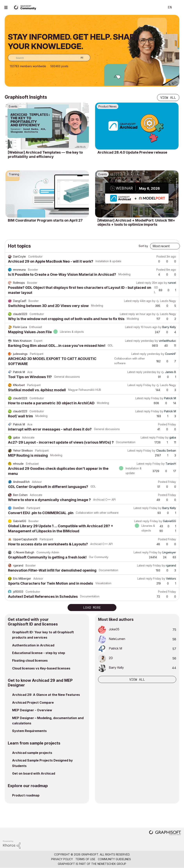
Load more (92, 608)
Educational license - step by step (39, 653)
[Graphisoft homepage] (165, 833)
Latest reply (144, 283)
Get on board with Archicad (34, 773)
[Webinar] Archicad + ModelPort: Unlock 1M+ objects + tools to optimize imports (136, 222)
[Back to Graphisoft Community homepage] (26, 7)
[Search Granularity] (79, 58)
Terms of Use (85, 859)
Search (158, 7)
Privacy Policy (62, 859)
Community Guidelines (114, 859)
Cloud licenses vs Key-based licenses (41, 668)
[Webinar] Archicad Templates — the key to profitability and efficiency (45, 154)
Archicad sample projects (32, 753)
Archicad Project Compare (33, 702)
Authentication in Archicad (33, 645)
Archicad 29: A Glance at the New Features (46, 695)
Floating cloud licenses (30, 660)
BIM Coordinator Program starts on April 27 (45, 220)
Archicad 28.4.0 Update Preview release (132, 152)
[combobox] (49, 58)
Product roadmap (26, 795)
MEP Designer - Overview (32, 710)
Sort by (143, 246)
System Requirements (29, 731)
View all (168, 98)
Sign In (178, 7)
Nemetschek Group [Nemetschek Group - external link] (112, 864)
